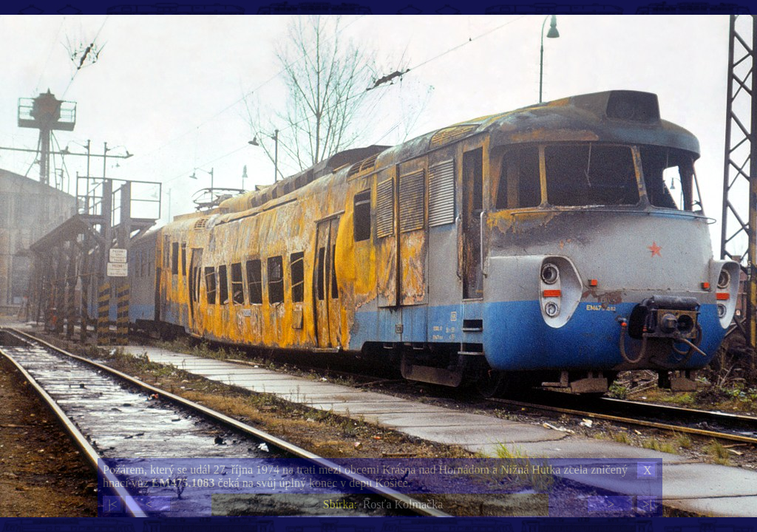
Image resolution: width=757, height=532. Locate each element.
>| (647, 504)
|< (112, 504)
